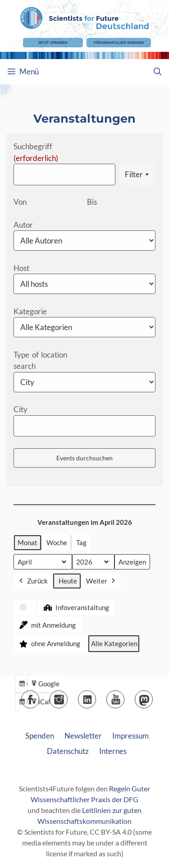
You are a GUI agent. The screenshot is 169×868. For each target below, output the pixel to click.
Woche (57, 542)
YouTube (124, 696)
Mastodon (153, 696)
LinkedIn (96, 696)
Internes (113, 751)
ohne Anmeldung (49, 643)
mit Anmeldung (47, 625)
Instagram (67, 696)
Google (45, 685)
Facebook (39, 696)
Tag (81, 542)
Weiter (101, 581)
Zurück (33, 581)
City (21, 409)
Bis (92, 202)
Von (20, 202)
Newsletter (83, 736)
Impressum (130, 736)
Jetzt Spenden (53, 43)
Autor (23, 225)
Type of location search (40, 361)
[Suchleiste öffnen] (157, 72)
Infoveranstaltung (75, 607)
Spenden (40, 736)
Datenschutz (68, 751)
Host (21, 268)
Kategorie (30, 311)
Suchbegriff (36, 152)
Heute (68, 581)
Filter (138, 175)
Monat (27, 542)
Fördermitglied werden (119, 43)
